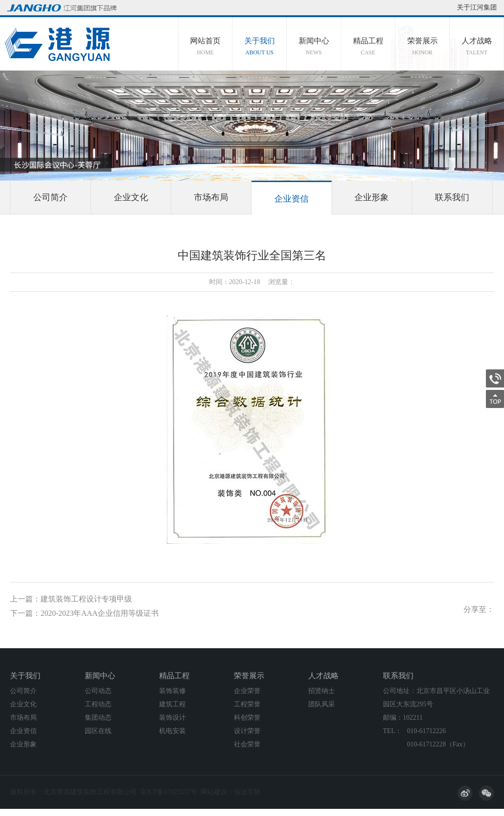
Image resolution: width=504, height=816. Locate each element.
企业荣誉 (247, 691)
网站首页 (205, 46)
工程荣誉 (247, 704)
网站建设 (214, 792)
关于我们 (259, 46)
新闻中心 (314, 46)
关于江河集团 (477, 7)
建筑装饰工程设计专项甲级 (86, 599)
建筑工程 (172, 704)
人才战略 (477, 46)
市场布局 (211, 197)
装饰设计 (172, 718)
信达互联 (247, 792)
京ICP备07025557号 (169, 792)
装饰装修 (172, 691)
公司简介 (50, 197)
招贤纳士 (322, 691)
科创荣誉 (247, 718)
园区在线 (98, 731)
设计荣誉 (247, 731)
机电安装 (172, 731)
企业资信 (292, 199)
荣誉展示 (422, 46)
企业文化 (131, 197)
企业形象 (372, 197)
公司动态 (98, 691)
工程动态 (98, 704)
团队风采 (322, 704)
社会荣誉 (247, 744)
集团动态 (98, 718)
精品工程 (368, 46)
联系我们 (452, 197)
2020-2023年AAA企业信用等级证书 (100, 613)
